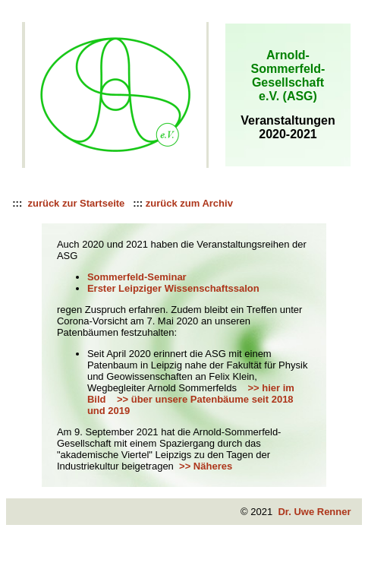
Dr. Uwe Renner (314, 512)
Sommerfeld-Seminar (137, 277)
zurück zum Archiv (189, 203)
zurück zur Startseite (75, 203)
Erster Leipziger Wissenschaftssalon (173, 288)
